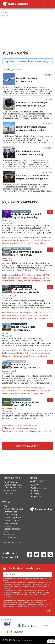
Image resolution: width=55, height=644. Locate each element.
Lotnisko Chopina (12, 520)
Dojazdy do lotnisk (12, 529)
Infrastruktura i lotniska (22, 286)
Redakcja (35, 491)
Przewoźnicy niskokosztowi (10, 536)
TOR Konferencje (39, 488)
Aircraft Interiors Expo (13, 509)
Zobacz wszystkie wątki (13, 542)
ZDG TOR (35, 485)
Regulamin (36, 496)
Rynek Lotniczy (10, 490)
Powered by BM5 (28, 640)
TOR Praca (8, 493)
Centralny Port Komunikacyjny (11, 513)
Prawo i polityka (19, 361)
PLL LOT (7, 532)
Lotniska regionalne (13, 517)
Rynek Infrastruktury (13, 485)
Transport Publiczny (13, 488)
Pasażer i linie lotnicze (21, 211)
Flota (6, 506)
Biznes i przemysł (19, 324)
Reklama (35, 494)
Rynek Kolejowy (11, 482)
